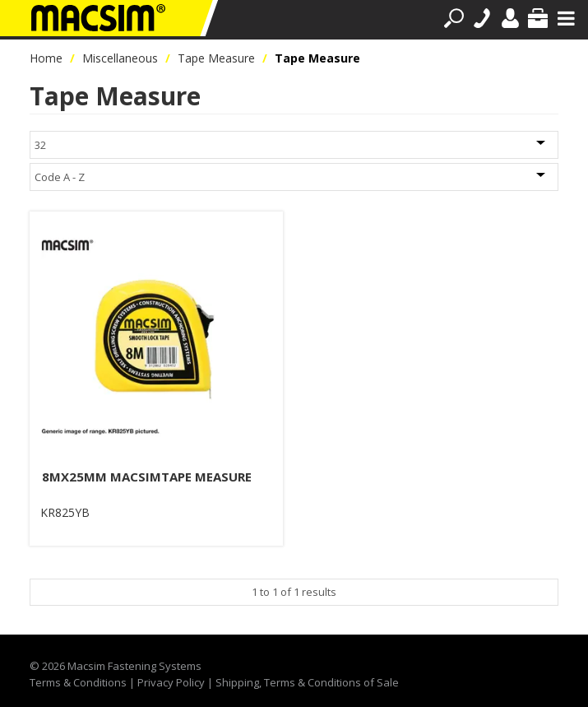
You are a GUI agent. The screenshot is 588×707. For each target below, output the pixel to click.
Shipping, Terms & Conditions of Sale (307, 682)
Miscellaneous (120, 58)
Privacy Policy (171, 682)
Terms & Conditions (78, 682)
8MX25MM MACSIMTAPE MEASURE (147, 477)
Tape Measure (216, 58)
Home (46, 58)
